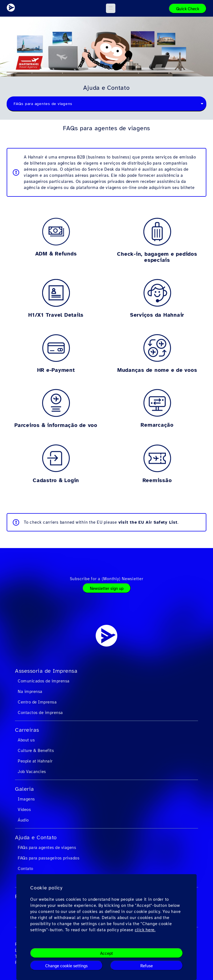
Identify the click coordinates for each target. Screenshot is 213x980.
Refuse (147, 966)
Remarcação (157, 425)
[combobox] (106, 104)
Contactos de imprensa (40, 713)
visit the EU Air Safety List (148, 522)
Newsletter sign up (107, 588)
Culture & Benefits (36, 751)
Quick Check (188, 9)
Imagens (26, 799)
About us (26, 740)
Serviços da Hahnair (157, 315)
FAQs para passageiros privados (49, 858)
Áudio (23, 820)
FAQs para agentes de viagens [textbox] (43, 104)
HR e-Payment (56, 370)
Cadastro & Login (56, 480)
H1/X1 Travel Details (56, 315)
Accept (106, 953)
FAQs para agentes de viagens (47, 848)
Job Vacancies (32, 772)
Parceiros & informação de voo (56, 425)
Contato (26, 869)
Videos (24, 810)
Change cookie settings (66, 966)
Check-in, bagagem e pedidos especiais (157, 257)
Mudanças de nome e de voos (157, 370)
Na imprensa (30, 692)
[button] (111, 8)
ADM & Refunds (56, 254)
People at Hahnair (35, 761)
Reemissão (157, 480)
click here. (145, 930)
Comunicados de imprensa (44, 681)
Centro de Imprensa (37, 702)
